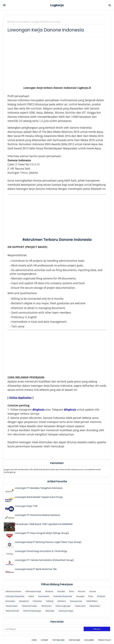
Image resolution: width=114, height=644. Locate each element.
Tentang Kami (58, 640)
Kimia (91, 596)
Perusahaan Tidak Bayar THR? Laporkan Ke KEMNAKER (44, 524)
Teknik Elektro (92, 601)
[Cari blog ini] (44, 629)
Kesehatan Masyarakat (63, 596)
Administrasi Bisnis (13, 591)
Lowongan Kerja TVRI (26, 506)
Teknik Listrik (80, 606)
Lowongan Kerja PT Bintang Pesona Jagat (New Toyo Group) (48, 542)
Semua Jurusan (76, 601)
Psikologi (50, 601)
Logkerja (57, 5)
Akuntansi (49, 591)
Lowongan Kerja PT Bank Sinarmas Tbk (36, 569)
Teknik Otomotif (12, 611)
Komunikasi (10, 601)
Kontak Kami (74, 640)
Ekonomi (82, 591)
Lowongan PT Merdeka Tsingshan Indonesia (39, 488)
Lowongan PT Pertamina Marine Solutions (38, 515)
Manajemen (24, 601)
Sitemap (44, 640)
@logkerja (70, 409)
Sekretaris (62, 601)
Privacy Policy (105, 640)
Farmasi (93, 591)
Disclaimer (89, 640)
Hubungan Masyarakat (15, 596)
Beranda (11, 22)
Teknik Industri (12, 606)
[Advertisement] (57, 61)
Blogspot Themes (4, 640)
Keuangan (80, 596)
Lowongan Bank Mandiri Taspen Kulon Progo (39, 497)
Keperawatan (44, 596)
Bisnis (72, 591)
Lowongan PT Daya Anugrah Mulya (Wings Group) (42, 533)
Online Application (20, 398)
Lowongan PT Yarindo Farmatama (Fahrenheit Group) (44, 560)
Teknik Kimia (46, 606)
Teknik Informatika (29, 606)
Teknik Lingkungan (63, 606)
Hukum (31, 596)
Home (34, 640)
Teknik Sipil (50, 611)
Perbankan (37, 601)
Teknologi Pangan (66, 611)
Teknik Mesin (95, 606)
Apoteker (61, 591)
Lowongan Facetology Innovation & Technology (41, 551)
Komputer (101, 596)
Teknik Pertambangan (32, 611)
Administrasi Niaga (33, 591)
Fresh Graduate (23, 22)
